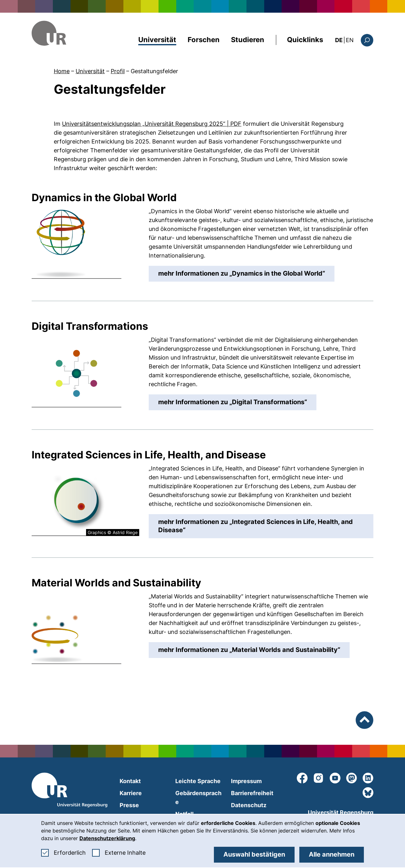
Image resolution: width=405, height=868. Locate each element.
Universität (157, 40)
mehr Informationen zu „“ (246, 273)
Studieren (248, 40)
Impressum (246, 781)
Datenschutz (249, 805)
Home (62, 71)
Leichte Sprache (198, 781)
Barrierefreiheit (252, 793)
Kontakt (130, 781)
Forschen (204, 40)
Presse (129, 805)
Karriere (131, 793)
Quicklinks (305, 40)
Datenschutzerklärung (107, 838)
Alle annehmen (332, 854)
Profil (118, 71)
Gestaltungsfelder (154, 71)
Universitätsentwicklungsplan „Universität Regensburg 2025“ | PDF (152, 124)
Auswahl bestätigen (254, 854)
